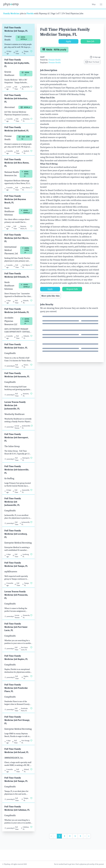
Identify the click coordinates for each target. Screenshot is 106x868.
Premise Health (55, 60)
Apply (68, 41)
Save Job (90, 41)
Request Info (72, 289)
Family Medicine (11, 14)
